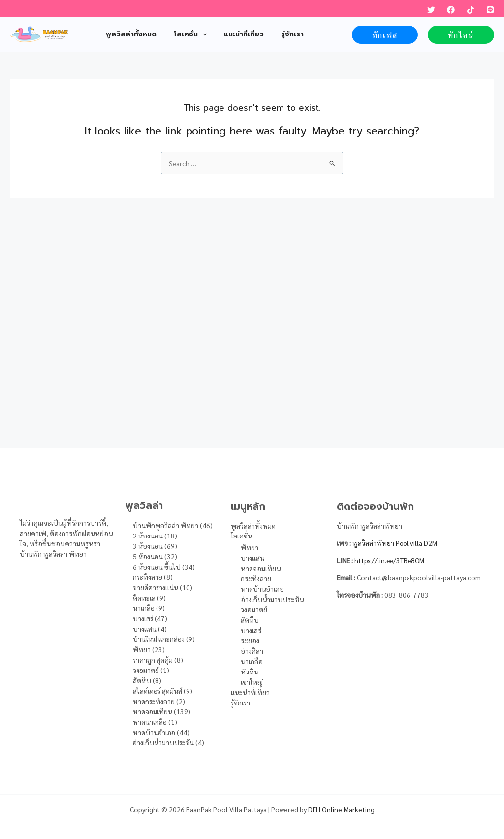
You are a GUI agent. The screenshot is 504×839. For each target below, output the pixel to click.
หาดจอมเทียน (261, 569)
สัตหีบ (250, 620)
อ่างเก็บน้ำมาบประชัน (272, 600)
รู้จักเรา (241, 703)
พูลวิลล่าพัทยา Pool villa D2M (396, 543)
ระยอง (250, 641)
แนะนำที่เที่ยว (251, 693)
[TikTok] (471, 10)
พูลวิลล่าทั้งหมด (253, 526)
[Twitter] (431, 10)
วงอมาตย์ (254, 610)
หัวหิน (250, 672)
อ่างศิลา (252, 651)
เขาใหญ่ (252, 682)
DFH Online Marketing (341, 809)
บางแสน (252, 558)
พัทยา (250, 548)
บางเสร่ (251, 631)
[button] (385, 35)
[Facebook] (451, 10)
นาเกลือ (252, 662)
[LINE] (490, 10)
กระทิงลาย (256, 579)
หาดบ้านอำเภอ (262, 589)
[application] (197, 34)
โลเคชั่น (242, 536)
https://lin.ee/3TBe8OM (391, 560)
